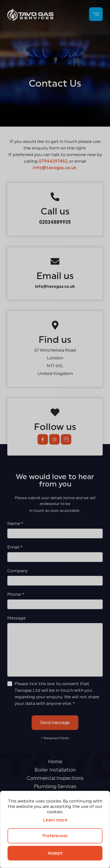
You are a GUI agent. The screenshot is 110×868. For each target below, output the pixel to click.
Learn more (55, 820)
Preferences (55, 836)
